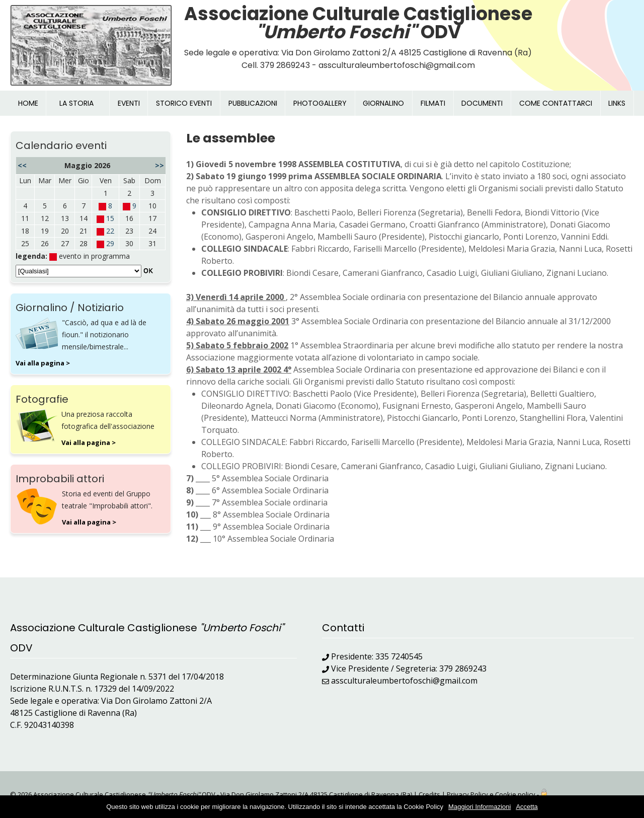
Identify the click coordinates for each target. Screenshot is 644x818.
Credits (429, 794)
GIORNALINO (383, 103)
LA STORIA (76, 103)
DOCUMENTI (482, 103)
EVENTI (129, 103)
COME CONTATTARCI (556, 103)
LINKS (617, 103)
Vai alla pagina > (43, 363)
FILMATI (433, 103)
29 (110, 243)
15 (110, 218)
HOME (28, 103)
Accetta (527, 807)
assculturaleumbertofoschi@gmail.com (404, 681)
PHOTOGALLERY (320, 103)
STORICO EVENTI (184, 103)
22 (110, 231)
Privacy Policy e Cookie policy (491, 794)
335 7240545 (399, 656)
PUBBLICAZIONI (253, 103)
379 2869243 (463, 668)
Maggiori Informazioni (479, 807)
